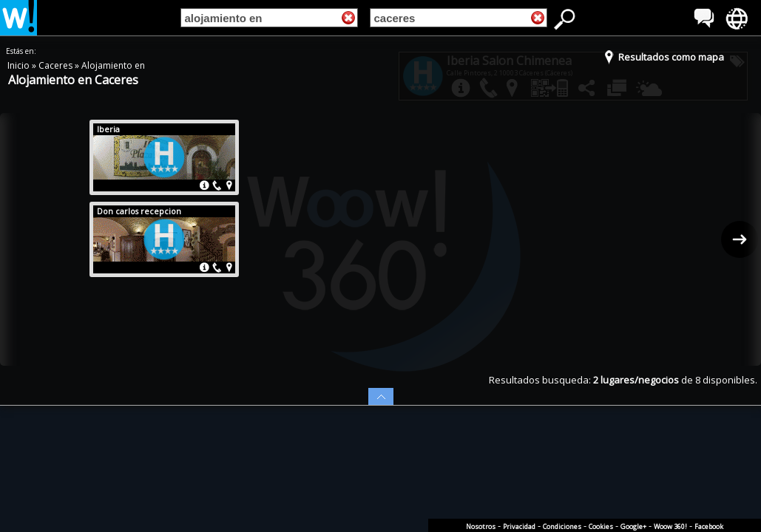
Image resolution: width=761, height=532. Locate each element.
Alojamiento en (113, 65)
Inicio (20, 65)
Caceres (57, 65)
